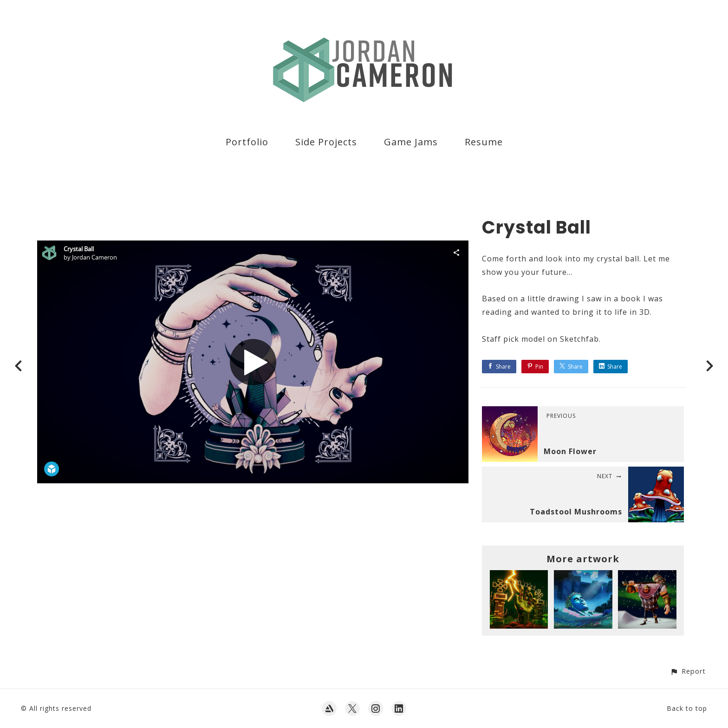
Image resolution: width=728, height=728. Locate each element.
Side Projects (326, 142)
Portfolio (247, 142)
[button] (688, 671)
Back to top (687, 708)
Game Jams (411, 142)
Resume (484, 142)
